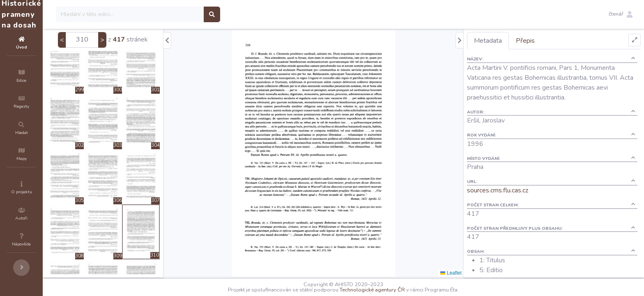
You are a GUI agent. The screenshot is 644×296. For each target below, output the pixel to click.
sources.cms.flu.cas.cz (512, 190)
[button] (621, 14)
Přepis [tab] (540, 41)
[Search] (179, 14)
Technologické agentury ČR (397, 290)
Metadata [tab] (503, 41)
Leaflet (466, 273)
